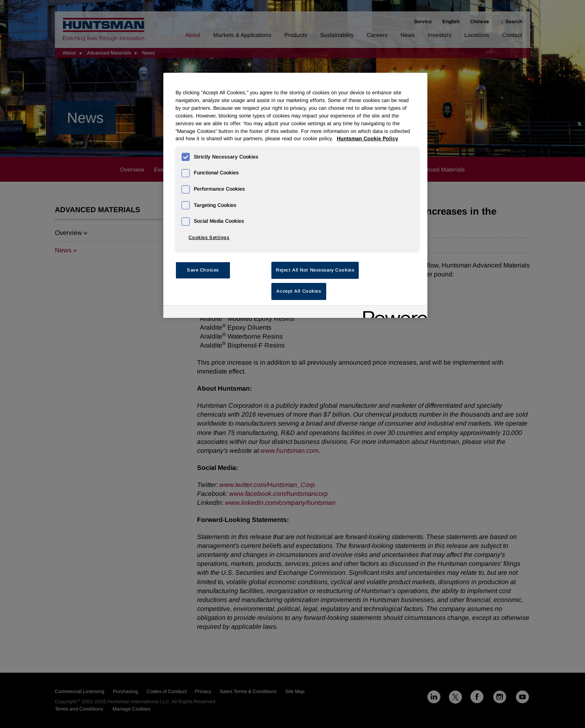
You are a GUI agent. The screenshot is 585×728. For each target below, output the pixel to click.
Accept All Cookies (299, 291)
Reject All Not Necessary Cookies (315, 270)
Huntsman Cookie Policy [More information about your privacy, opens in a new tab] (367, 139)
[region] (295, 195)
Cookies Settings (209, 237)
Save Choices (203, 270)
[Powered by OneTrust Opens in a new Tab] (392, 313)
